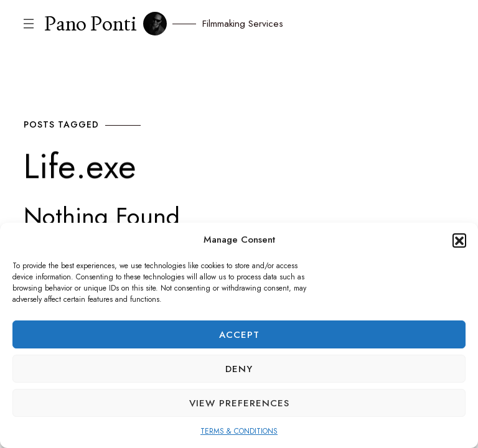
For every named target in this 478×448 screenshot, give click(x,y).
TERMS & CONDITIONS (239, 431)
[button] (459, 240)
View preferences (239, 403)
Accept (239, 335)
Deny (239, 369)
